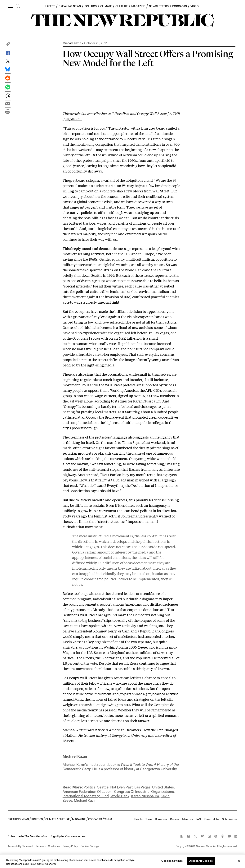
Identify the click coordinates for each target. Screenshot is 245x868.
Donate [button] (174, 819)
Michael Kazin (72, 43)
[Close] (239, 861)
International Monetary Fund (86, 796)
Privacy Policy (70, 846)
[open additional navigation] (11, 6)
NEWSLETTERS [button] (159, 6)
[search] (18, 6)
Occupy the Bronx (100, 417)
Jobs (216, 819)
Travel (149, 819)
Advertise (187, 819)
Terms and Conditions (48, 846)
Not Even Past (121, 787)
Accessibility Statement (20, 846)
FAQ (198, 819)
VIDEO (195, 6)
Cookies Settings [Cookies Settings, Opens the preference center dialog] (172, 861)
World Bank (120, 796)
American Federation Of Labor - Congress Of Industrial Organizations (118, 792)
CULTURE (122, 6)
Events (138, 819)
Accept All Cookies (201, 861)
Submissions (230, 819)
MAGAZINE (138, 6)
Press (207, 819)
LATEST (50, 6)
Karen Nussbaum (145, 796)
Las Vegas (142, 787)
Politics (89, 787)
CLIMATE (106, 6)
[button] (8, 45)
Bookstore (161, 819)
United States (163, 787)
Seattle (103, 787)
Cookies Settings (90, 846)
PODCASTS (180, 6)
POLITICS (91, 6)
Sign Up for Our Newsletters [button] (68, 836)
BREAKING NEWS (70, 6)
